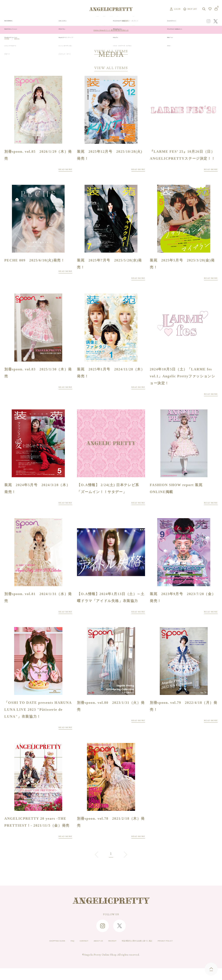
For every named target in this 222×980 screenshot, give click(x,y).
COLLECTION (132, 21)
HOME (8, 39)
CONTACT (73, 953)
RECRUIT (110, 953)
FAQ (59, 953)
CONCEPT (171, 21)
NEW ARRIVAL (113, 21)
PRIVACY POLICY (184, 953)
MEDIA (21, 39)
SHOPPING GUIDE (39, 953)
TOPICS (147, 21)
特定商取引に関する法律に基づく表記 (145, 953)
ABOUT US (92, 953)
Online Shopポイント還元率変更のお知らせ (111, 30)
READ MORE (62, 171)
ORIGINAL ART (94, 21)
